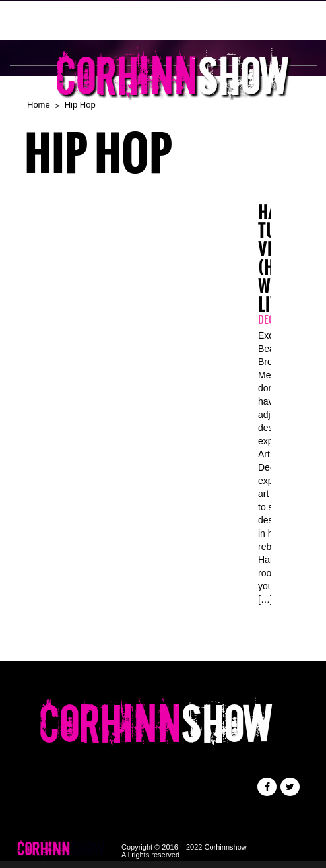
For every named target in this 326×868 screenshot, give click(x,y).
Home (39, 105)
